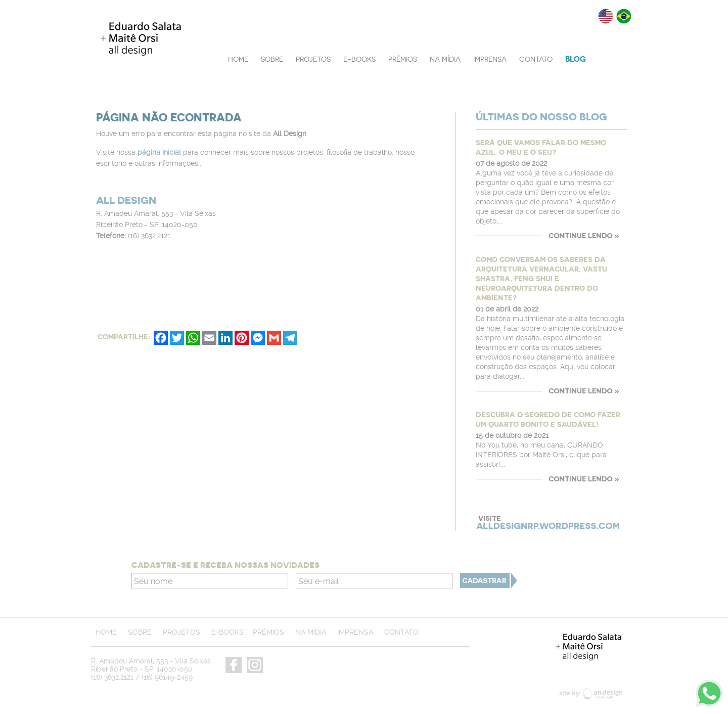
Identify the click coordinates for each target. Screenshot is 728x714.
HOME (238, 59)
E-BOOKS (359, 59)
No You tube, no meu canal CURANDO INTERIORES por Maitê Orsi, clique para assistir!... (541, 455)
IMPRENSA (490, 59)
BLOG (576, 59)
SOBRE (272, 59)
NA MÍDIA (445, 59)
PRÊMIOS (403, 59)
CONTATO (536, 59)
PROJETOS (313, 59)
